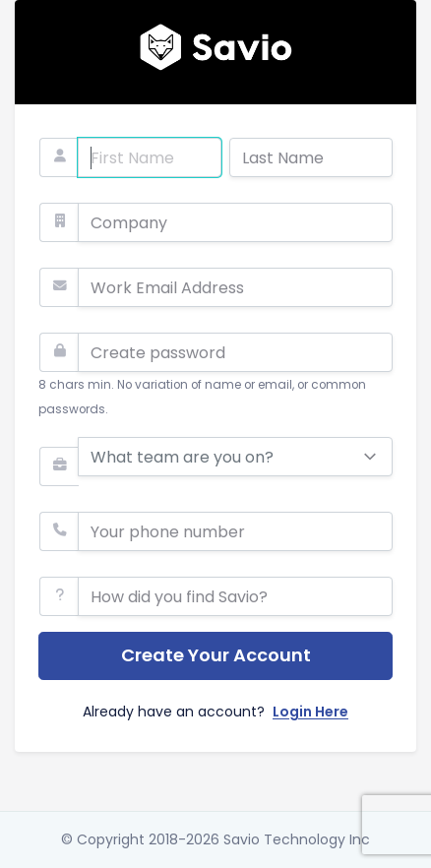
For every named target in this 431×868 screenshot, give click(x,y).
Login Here (310, 712)
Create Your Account (216, 655)
